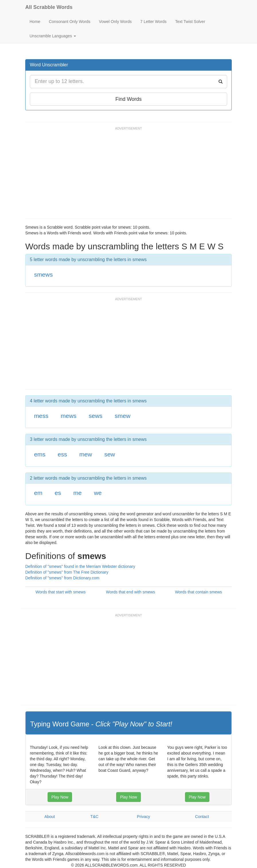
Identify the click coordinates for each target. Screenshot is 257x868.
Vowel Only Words (115, 22)
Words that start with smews (61, 592)
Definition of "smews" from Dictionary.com (62, 578)
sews (96, 416)
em (38, 493)
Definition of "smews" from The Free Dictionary (67, 572)
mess (41, 416)
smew (123, 416)
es (58, 493)
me (78, 493)
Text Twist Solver (190, 22)
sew (110, 454)
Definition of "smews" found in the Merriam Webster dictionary (80, 566)
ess (62, 454)
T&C (94, 817)
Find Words (128, 99)
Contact (202, 817)
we (98, 493)
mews (69, 416)
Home (35, 22)
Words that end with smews (131, 592)
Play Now (60, 797)
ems (40, 454)
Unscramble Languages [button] (53, 36)
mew (86, 454)
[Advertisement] (130, 175)
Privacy (143, 817)
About (50, 817)
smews (43, 274)
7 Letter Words (153, 22)
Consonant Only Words (69, 22)
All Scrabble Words (49, 7)
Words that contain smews (198, 592)
